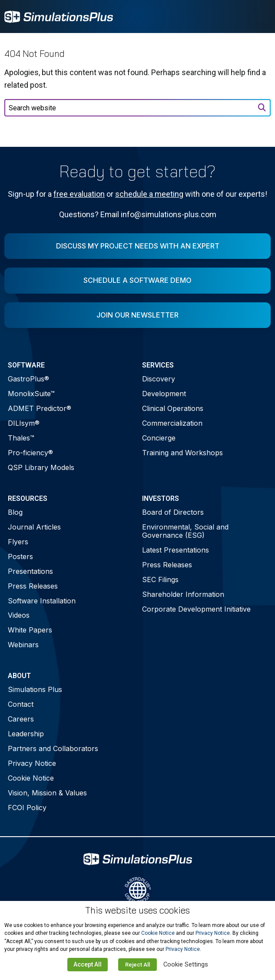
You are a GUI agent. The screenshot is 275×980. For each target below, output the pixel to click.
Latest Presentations (176, 550)
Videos (19, 615)
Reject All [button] (137, 965)
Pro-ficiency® (30, 453)
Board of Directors (173, 512)
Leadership (26, 734)
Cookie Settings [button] (186, 964)
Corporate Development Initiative (196, 609)
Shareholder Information (183, 594)
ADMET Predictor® (40, 408)
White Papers (30, 630)
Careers (21, 719)
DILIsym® (24, 423)
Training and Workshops (182, 453)
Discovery (159, 379)
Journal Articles (34, 527)
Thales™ (21, 438)
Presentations (30, 571)
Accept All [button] (88, 964)
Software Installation (42, 601)
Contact (21, 704)
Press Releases (33, 586)
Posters (20, 556)
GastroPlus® (28, 379)
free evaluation (79, 194)
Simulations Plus (35, 689)
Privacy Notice (32, 763)
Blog (15, 512)
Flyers (18, 542)
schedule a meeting (149, 194)
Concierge (159, 438)
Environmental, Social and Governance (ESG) (185, 531)
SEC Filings (160, 579)
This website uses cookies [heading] (137, 910)
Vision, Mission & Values (47, 793)
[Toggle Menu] (259, 17)
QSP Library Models (41, 467)
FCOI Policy (27, 808)
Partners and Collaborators (53, 748)
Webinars (23, 645)
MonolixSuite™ (31, 394)
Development (164, 394)
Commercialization (172, 423)
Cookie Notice (31, 778)
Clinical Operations (173, 408)
